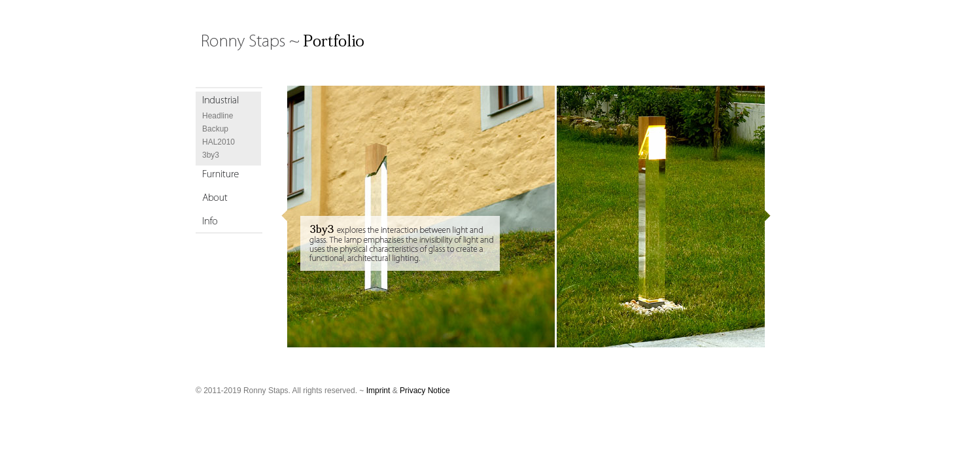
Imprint (378, 391)
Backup (215, 129)
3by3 (211, 155)
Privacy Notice (425, 391)
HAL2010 (219, 142)
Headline (218, 116)
